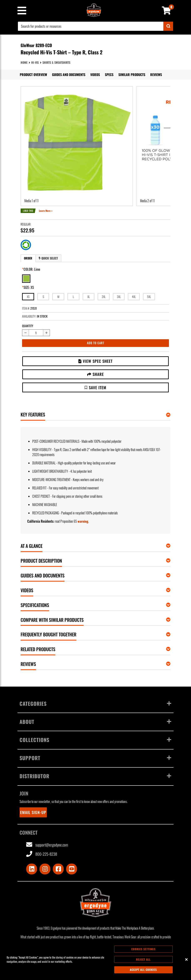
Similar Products (132, 75)
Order (28, 258)
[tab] (28, 258)
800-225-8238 (42, 854)
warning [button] (83, 521)
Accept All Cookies (143, 970)
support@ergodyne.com (47, 845)
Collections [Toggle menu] (95, 740)
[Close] (186, 959)
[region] (95, 959)
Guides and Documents (69, 75)
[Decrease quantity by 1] (25, 333)
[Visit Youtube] (72, 869)
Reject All (143, 959)
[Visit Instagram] (45, 869)
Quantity (28, 326)
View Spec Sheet (95, 361)
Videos (95, 75)
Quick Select (48, 258)
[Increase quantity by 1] (47, 333)
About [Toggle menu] (95, 722)
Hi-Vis (35, 62)
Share (95, 374)
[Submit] (168, 26)
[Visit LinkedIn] (32, 869)
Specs (109, 75)
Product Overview (33, 75)
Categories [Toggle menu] (95, 703)
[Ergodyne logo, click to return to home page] (95, 903)
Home (24, 62)
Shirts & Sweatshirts (56, 62)
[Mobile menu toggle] (22, 11)
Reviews (156, 75)
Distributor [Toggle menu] (95, 776)
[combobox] (95, 26)
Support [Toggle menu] (95, 758)
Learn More (45, 211)
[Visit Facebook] (58, 869)
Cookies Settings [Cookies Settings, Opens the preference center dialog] (143, 949)
